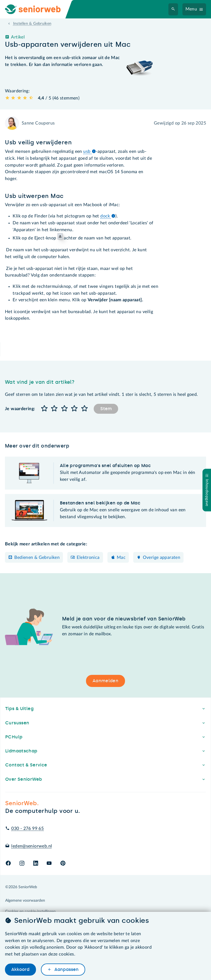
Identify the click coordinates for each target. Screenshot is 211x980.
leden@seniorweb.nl (32, 846)
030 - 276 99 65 (27, 829)
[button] (44, 409)
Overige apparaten (162, 557)
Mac (121, 557)
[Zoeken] (173, 9)
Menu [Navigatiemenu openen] (191, 9)
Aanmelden (105, 681)
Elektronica (88, 557)
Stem (106, 409)
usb (90, 151)
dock (108, 216)
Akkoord (20, 970)
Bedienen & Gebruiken (37, 557)
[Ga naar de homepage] (37, 9)
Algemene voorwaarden (25, 901)
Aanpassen (66, 970)
